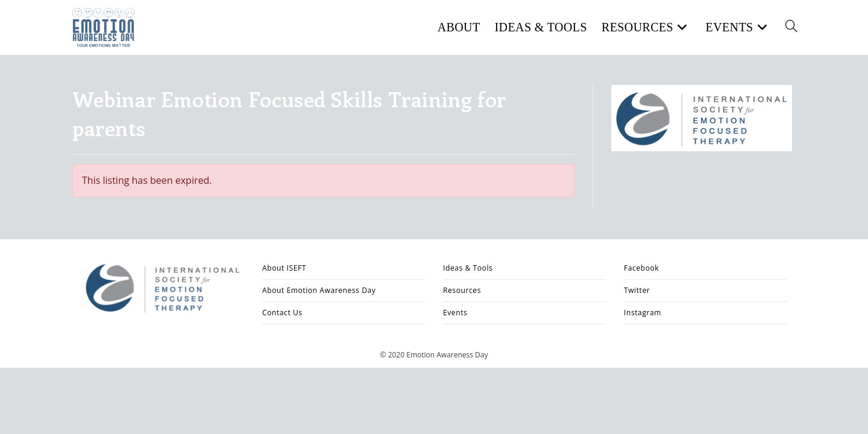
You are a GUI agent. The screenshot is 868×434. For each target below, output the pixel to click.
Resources (462, 290)
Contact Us (282, 313)
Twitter (637, 290)
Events (455, 313)
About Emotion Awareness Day (319, 290)
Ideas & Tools (468, 268)
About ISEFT (284, 268)
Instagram (643, 313)
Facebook (641, 268)
